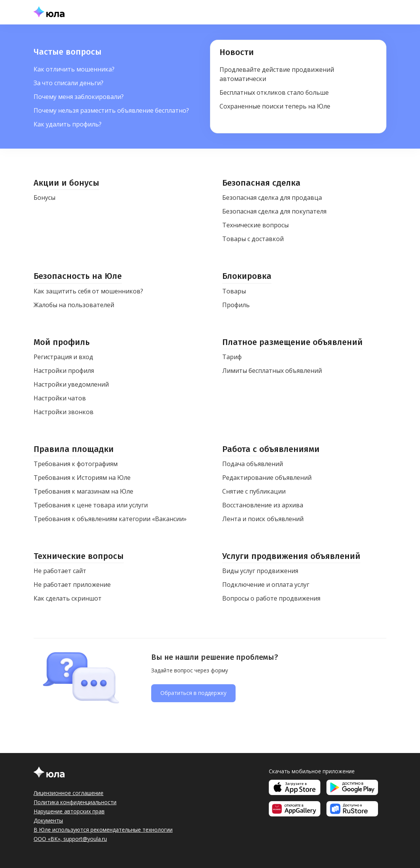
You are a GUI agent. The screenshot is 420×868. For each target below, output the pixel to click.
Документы (48, 820)
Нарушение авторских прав (69, 811)
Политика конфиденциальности (75, 802)
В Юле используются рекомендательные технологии (103, 830)
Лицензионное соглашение (69, 793)
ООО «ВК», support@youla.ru (70, 839)
